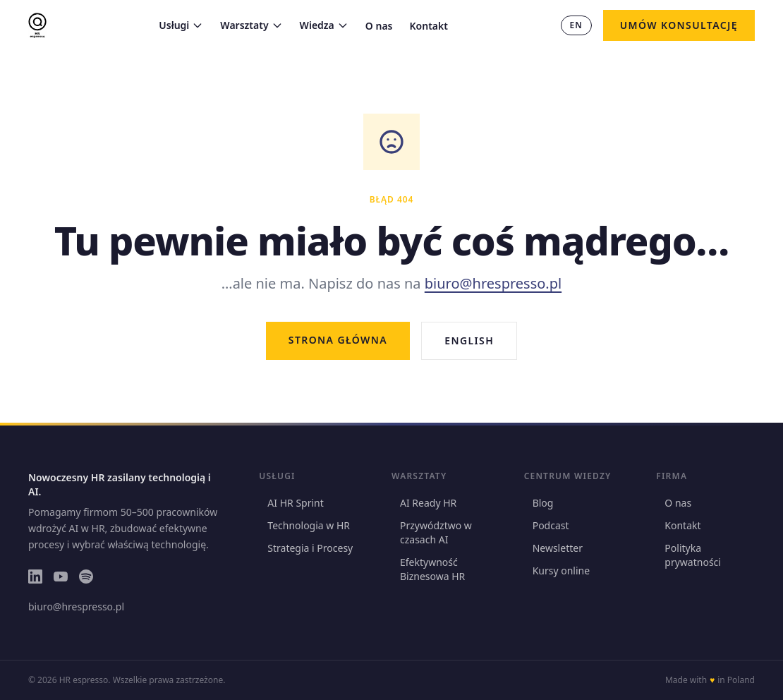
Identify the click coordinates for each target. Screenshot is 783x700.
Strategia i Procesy (306, 548)
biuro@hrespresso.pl (493, 283)
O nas (379, 26)
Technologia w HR (304, 525)
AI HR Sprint (291, 503)
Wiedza (324, 25)
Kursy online (557, 571)
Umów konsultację (679, 25)
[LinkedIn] (35, 577)
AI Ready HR (424, 503)
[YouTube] (61, 577)
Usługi (181, 25)
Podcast (547, 525)
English (469, 340)
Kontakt (429, 26)
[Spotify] (86, 577)
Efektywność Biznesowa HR (428, 569)
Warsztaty (251, 25)
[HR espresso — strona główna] (37, 25)
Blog (539, 503)
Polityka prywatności (688, 555)
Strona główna (338, 340)
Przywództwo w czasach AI (432, 532)
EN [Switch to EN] (576, 25)
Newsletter (553, 548)
